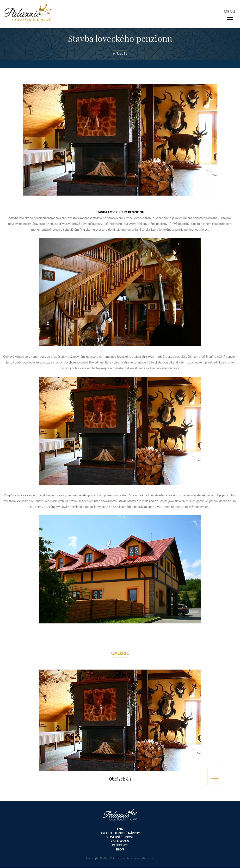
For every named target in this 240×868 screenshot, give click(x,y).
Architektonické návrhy (120, 833)
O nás (120, 829)
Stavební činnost (120, 837)
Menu (229, 11)
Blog (120, 849)
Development (120, 841)
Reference (120, 845)
